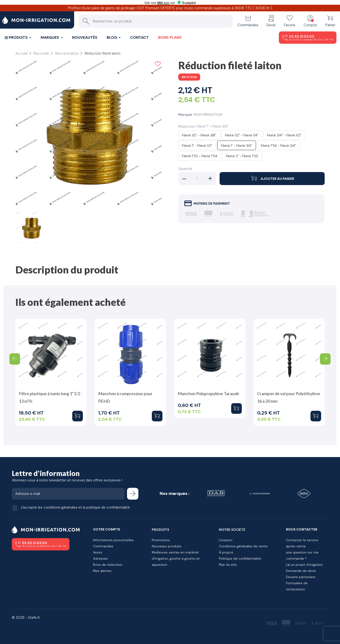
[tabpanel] (89, 134)
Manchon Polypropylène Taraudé (208, 393)
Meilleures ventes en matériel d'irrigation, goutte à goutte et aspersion (176, 558)
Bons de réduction (108, 565)
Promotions (161, 540)
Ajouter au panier (272, 179)
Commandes (103, 546)
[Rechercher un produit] (156, 21)
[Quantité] (197, 179)
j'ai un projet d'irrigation (304, 565)
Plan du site (228, 565)
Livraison (226, 540)
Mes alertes (102, 571)
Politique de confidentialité (240, 558)
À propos (226, 552)
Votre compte (107, 529)
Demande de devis (301, 571)
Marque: (186, 115)
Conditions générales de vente (243, 546)
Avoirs (98, 552)
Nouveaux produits (167, 546)
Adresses (100, 558)
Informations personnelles (113, 540)
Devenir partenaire (301, 577)
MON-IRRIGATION (208, 115)
